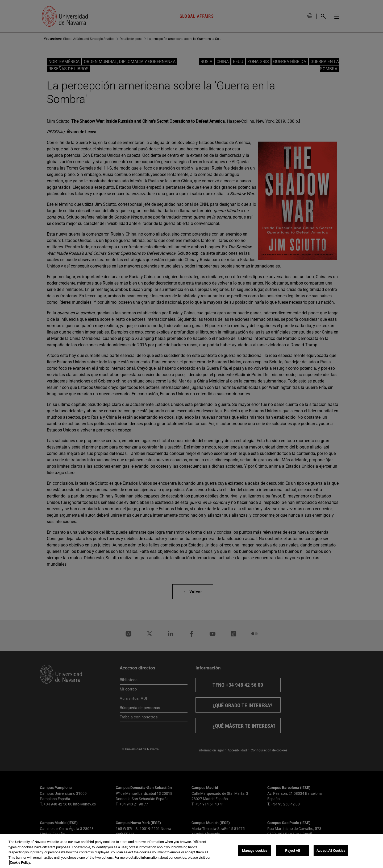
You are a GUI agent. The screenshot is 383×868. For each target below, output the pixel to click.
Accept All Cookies (331, 851)
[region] (191, 851)
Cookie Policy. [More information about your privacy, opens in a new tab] (20, 863)
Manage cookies (255, 851)
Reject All (292, 851)
